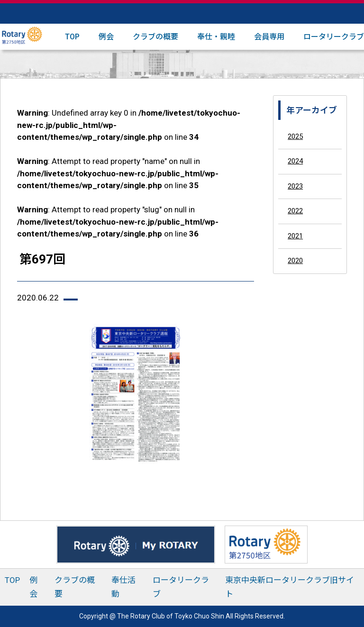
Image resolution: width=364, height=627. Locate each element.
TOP (72, 37)
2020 (295, 261)
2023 (295, 186)
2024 (295, 161)
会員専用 (269, 37)
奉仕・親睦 (216, 37)
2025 (295, 136)
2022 (295, 211)
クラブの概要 (155, 37)
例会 (106, 37)
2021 (295, 236)
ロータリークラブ (334, 37)
